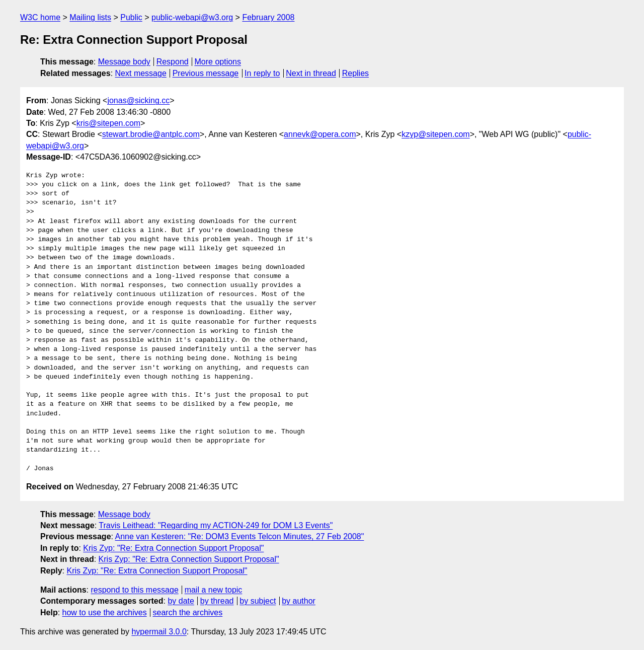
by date (181, 601)
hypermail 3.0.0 (159, 632)
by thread (217, 601)
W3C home (40, 17)
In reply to (262, 73)
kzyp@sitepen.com (435, 134)
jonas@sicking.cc (138, 100)
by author (299, 601)
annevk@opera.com (320, 134)
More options (218, 62)
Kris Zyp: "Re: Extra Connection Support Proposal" (173, 548)
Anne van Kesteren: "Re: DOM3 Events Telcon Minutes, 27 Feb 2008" (240, 536)
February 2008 (268, 17)
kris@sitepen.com (108, 123)
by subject (258, 601)
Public (131, 17)
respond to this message (134, 590)
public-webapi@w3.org (192, 17)
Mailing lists (90, 17)
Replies (355, 73)
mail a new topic (214, 590)
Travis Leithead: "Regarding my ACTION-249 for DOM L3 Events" (216, 525)
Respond (173, 62)
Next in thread (311, 73)
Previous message (206, 73)
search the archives (188, 612)
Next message (141, 73)
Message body (124, 62)
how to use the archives (105, 612)
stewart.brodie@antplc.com (151, 134)
